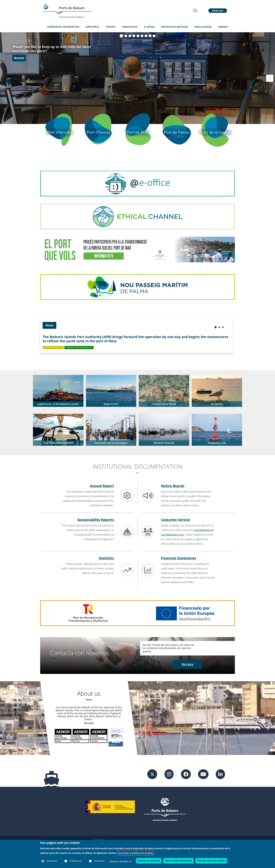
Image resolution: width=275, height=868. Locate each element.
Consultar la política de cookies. (136, 853)
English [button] (218, 11)
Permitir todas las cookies (211, 861)
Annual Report (102, 486)
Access (19, 62)
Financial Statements (179, 558)
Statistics (106, 558)
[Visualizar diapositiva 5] (138, 36)
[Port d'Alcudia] (60, 132)
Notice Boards (173, 486)
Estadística (99, 861)
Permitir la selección (149, 861)
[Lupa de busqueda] (195, 11)
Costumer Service (175, 520)
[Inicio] (68, 11)
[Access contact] (187, 665)
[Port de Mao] (137, 132)
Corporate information (63, 27)
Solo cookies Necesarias (178, 861)
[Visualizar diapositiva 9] (154, 36)
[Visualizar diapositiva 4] (134, 36)
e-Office (149, 27)
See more (89, 723)
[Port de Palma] (176, 132)
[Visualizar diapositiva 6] (142, 36)
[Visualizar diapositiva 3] (130, 36)
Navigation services (175, 27)
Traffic (111, 27)
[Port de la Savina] (215, 132)
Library (223, 27)
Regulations (203, 27)
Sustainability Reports (96, 520)
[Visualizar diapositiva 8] (150, 36)
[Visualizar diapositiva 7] (146, 36)
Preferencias (76, 861)
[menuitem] (216, 327)
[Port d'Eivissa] (99, 132)
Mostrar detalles (120, 861)
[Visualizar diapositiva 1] (121, 36)
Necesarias (52, 861)
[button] (58, 391)
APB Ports (92, 27)
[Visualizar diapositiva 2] (126, 36)
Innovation (130, 27)
